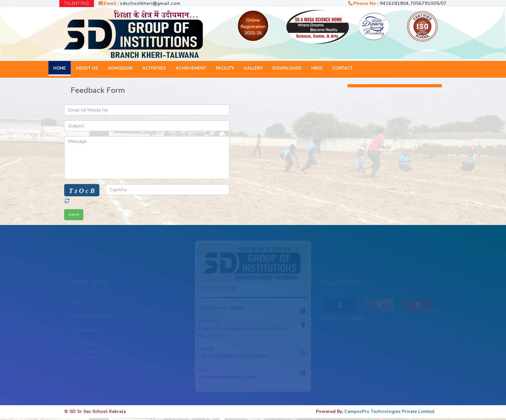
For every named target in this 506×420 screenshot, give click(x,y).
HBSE (317, 68)
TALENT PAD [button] (77, 4)
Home (60, 68)
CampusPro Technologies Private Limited (389, 411)
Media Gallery (83, 344)
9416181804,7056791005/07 (413, 3)
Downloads (287, 68)
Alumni (76, 303)
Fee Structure (83, 331)
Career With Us (85, 358)
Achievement (191, 68)
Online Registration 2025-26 (253, 27)
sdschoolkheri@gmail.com (150, 3)
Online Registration (89, 317)
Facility (225, 68)
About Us (87, 68)
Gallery (253, 68)
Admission (120, 68)
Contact (343, 68)
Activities (154, 68)
